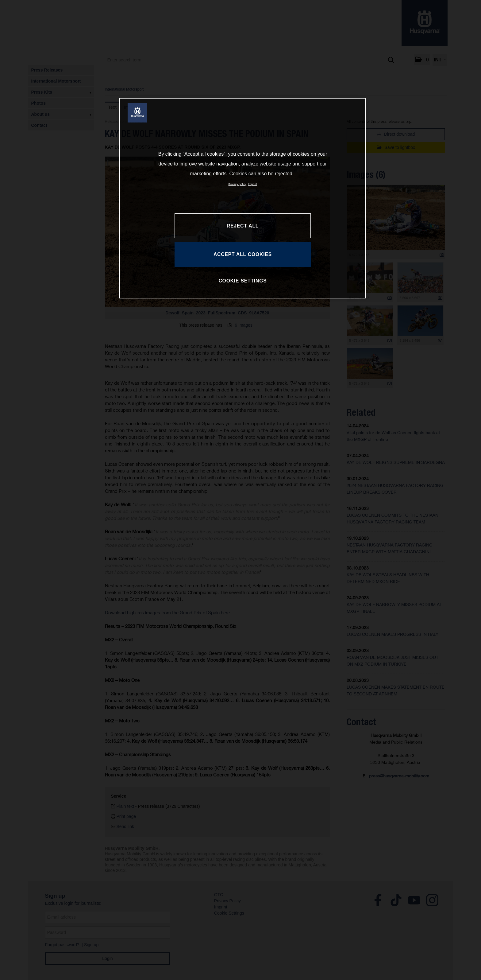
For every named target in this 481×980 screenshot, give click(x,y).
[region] (243, 198)
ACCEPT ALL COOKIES (243, 254)
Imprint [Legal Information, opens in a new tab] (252, 184)
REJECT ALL (243, 226)
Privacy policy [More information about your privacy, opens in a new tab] (238, 184)
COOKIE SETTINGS (242, 281)
